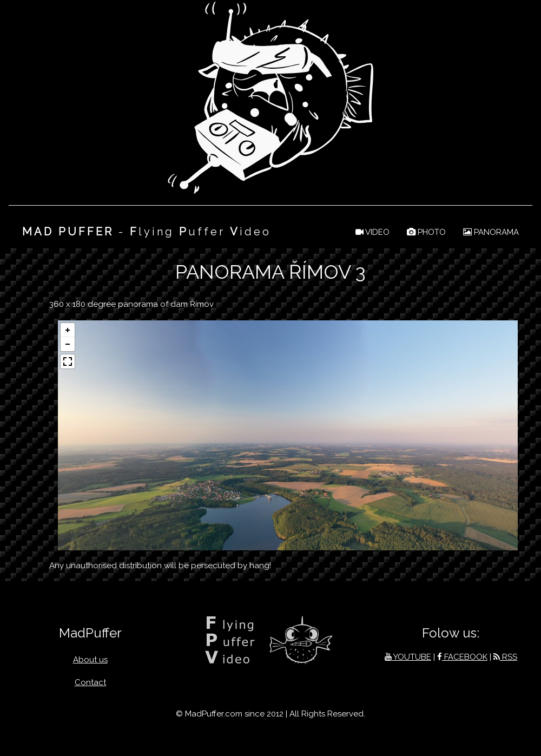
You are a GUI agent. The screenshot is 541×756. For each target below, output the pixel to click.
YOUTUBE (408, 657)
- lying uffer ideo (147, 232)
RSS (505, 657)
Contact (90, 682)
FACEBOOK (462, 657)
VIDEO (372, 232)
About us (90, 660)
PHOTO (426, 232)
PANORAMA (491, 232)
